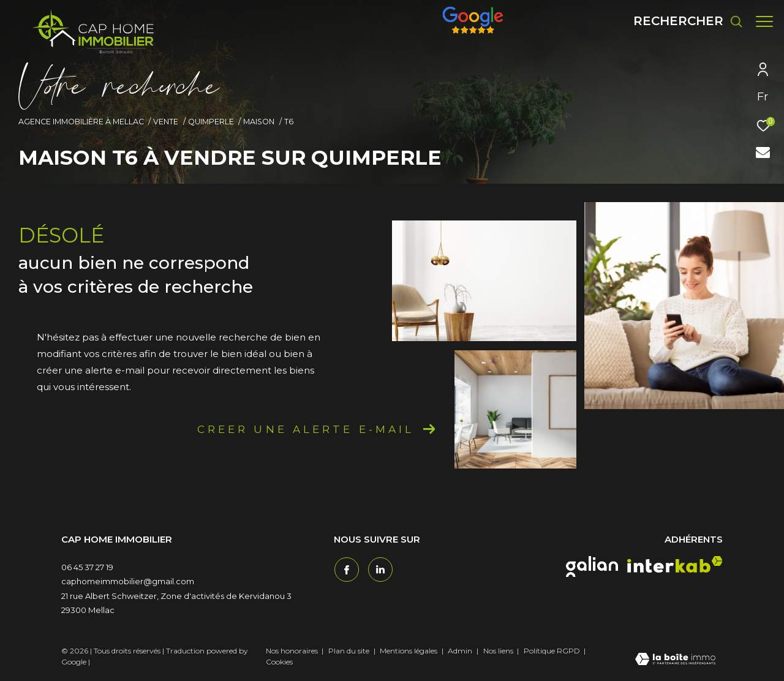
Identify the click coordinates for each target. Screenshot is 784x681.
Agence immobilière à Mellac (81, 122)
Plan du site (350, 651)
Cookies (279, 662)
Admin (461, 651)
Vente (166, 122)
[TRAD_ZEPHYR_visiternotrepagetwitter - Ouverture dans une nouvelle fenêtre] (380, 569)
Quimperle (211, 122)
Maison (259, 122)
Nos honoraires (292, 651)
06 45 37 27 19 (87, 567)
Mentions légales (409, 651)
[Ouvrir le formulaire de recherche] (682, 21)
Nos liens (499, 651)
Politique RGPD (552, 651)
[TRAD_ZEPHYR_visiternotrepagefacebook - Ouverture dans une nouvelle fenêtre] (346, 569)
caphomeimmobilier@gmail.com (128, 581)
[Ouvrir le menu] (764, 21)
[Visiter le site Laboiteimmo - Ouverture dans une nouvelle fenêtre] (675, 660)
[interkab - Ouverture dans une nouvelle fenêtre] (675, 564)
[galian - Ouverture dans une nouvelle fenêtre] (592, 566)
